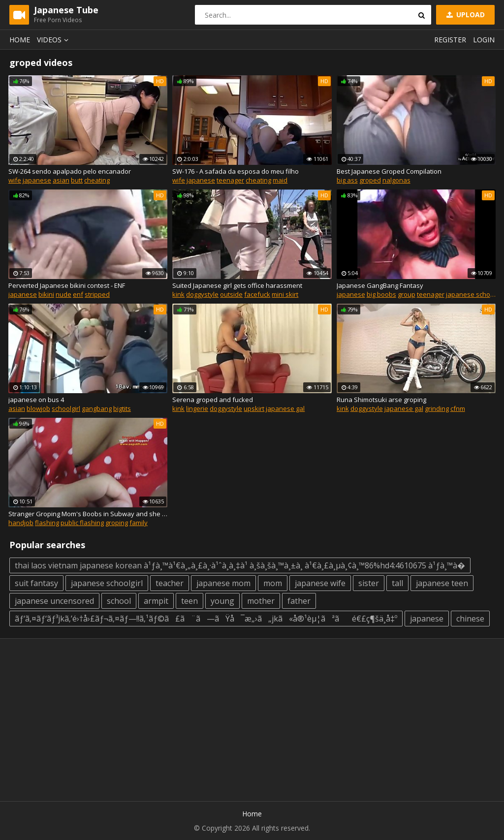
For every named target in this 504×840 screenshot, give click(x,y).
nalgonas (396, 180)
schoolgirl (66, 408)
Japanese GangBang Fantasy (380, 285)
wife (15, 180)
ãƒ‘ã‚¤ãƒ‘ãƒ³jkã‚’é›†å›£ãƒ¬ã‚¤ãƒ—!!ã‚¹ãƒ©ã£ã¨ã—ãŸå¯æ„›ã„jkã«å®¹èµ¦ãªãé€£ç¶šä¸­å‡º (206, 619)
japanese (37, 180)
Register (450, 40)
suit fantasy (36, 583)
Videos (54, 40)
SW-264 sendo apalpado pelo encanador (70, 171)
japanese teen (442, 583)
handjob (21, 523)
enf (78, 294)
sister (369, 583)
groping (117, 523)
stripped (97, 294)
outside (231, 294)
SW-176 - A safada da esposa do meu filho (236, 171)
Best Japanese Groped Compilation (389, 171)
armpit (156, 601)
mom (273, 583)
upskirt (254, 408)
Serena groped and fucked (213, 400)
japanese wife (320, 583)
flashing (47, 523)
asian (61, 180)
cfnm (458, 408)
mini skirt (285, 294)
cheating (97, 180)
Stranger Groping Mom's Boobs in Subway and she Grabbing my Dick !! (88, 514)
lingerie (197, 408)
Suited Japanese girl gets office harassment (237, 285)
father (299, 601)
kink (178, 294)
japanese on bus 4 (36, 400)
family (139, 523)
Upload (465, 15)
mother (261, 601)
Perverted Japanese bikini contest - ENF (67, 285)
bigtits (122, 408)
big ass (347, 180)
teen (189, 601)
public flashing (82, 523)
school (119, 601)
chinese (470, 619)
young (222, 601)
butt (77, 180)
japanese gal (285, 408)
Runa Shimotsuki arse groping (381, 400)
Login (484, 40)
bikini (46, 294)
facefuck (257, 294)
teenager (230, 180)
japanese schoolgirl (107, 583)
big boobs (381, 294)
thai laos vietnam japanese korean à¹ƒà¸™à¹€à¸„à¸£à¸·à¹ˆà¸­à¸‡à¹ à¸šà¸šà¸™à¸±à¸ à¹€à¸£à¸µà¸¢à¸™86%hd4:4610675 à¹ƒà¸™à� (240, 565)
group (407, 294)
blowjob (38, 408)
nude (63, 294)
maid (280, 180)
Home (20, 40)
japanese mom (223, 583)
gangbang (97, 408)
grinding (437, 408)
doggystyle (202, 294)
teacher (170, 583)
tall (397, 583)
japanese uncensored (54, 601)
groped (370, 180)
